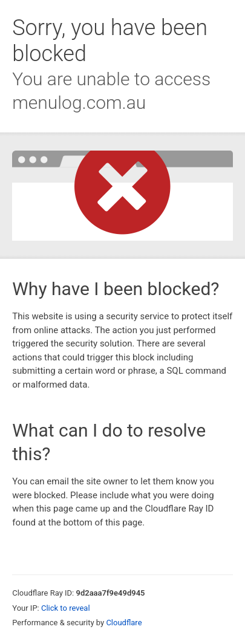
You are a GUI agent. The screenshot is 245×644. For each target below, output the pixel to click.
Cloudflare (124, 623)
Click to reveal (66, 608)
